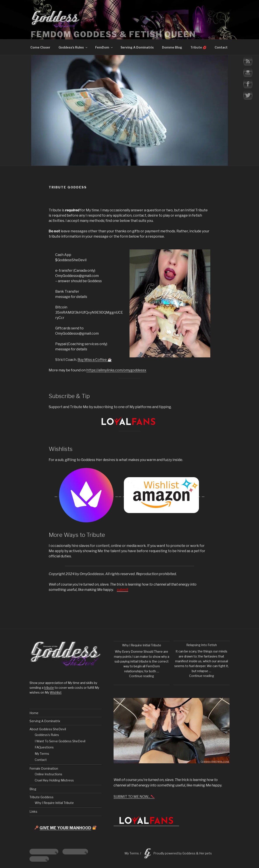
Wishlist (56, 692)
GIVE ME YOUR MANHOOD (65, 828)
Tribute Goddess (41, 797)
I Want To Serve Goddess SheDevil (60, 741)
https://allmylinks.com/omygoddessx (116, 370)
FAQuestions (44, 747)
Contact (221, 47)
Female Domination (44, 768)
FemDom (104, 47)
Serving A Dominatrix (137, 47)
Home (34, 713)
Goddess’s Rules (73, 47)
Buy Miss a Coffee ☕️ (95, 360)
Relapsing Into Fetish (202, 645)
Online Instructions (48, 774)
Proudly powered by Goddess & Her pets (183, 853)
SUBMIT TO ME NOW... (134, 797)
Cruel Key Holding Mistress (54, 780)
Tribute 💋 (198, 47)
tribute (49, 688)
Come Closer (40, 47)
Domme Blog (172, 47)
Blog (33, 789)
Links (33, 811)
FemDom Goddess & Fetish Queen (113, 34)
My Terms (42, 754)
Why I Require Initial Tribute (54, 803)
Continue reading (142, 676)
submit (123, 590)
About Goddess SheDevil (48, 729)
